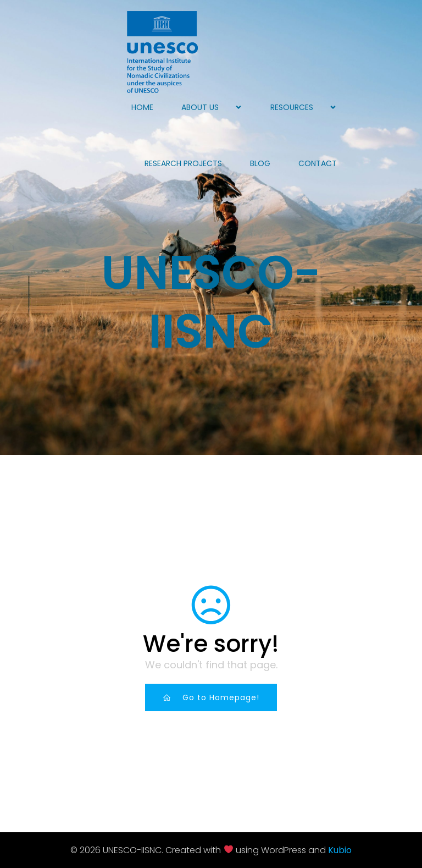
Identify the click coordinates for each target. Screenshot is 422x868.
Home (142, 107)
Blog (260, 163)
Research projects (183, 163)
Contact (318, 163)
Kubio (340, 850)
